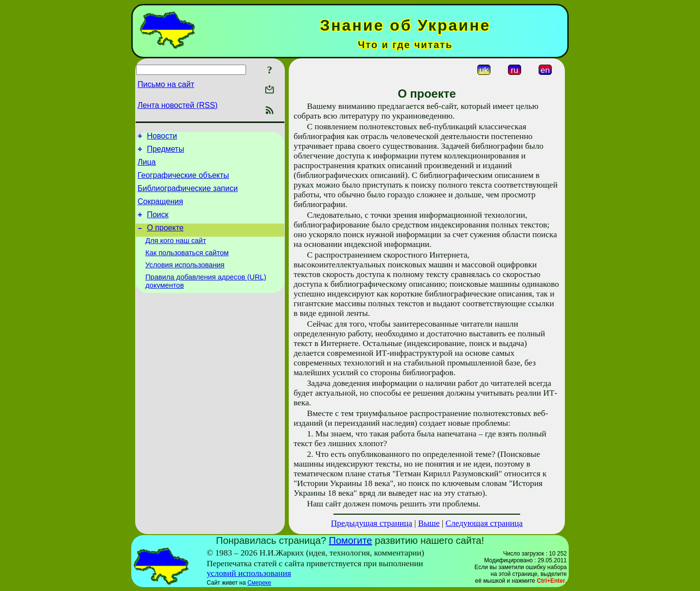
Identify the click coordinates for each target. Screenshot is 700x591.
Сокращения (160, 210)
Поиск (157, 225)
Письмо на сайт (166, 84)
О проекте (165, 239)
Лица (147, 166)
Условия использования (185, 281)
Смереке (259, 583)
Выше (429, 523)
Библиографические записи (188, 196)
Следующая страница (484, 523)
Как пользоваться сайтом (187, 267)
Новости (162, 137)
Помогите (351, 540)
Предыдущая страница (372, 523)
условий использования (249, 573)
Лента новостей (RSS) (178, 105)
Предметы (165, 152)
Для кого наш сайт (176, 254)
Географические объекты (183, 181)
